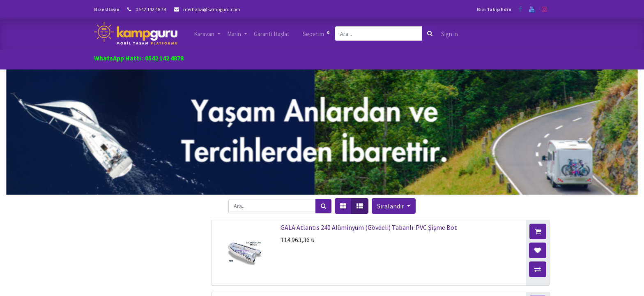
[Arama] (430, 34)
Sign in (450, 34)
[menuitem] (272, 34)
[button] (394, 206)
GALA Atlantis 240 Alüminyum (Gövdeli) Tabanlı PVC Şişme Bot (369, 227)
